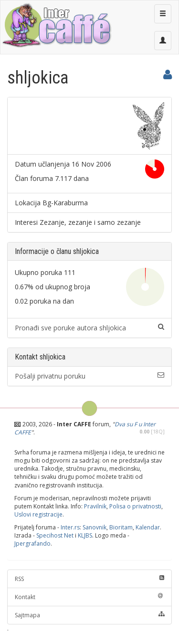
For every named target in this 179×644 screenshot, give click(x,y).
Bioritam (121, 527)
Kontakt (89, 597)
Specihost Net (55, 535)
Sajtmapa (89, 615)
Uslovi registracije (38, 514)
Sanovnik (95, 527)
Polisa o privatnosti (135, 506)
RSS (89, 579)
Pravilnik (95, 506)
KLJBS (85, 535)
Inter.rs (70, 527)
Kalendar (148, 527)
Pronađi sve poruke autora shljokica (89, 328)
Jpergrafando (32, 544)
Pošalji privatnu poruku (89, 376)
